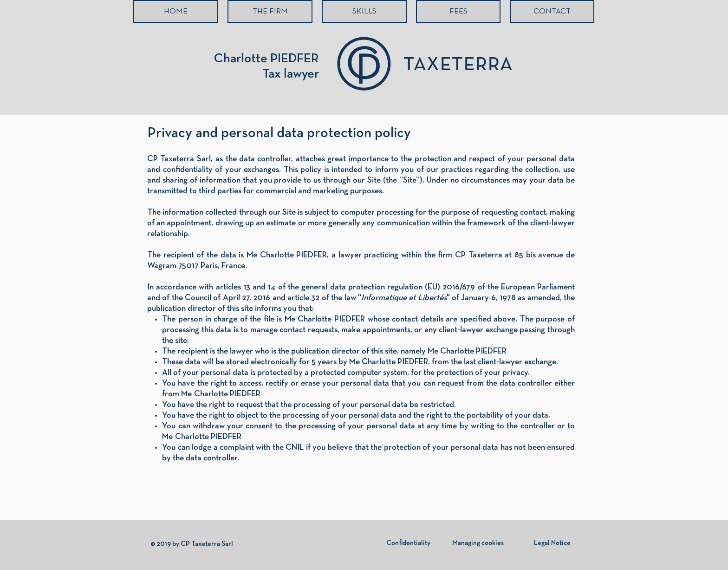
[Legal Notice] (552, 543)
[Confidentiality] (408, 543)
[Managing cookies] (478, 543)
